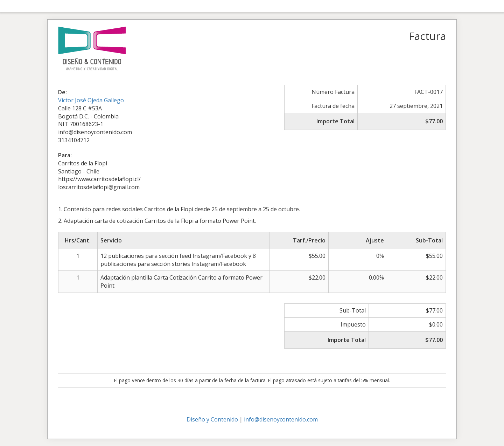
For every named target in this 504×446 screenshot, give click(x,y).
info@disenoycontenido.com (281, 419)
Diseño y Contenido (212, 419)
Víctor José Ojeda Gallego (91, 100)
